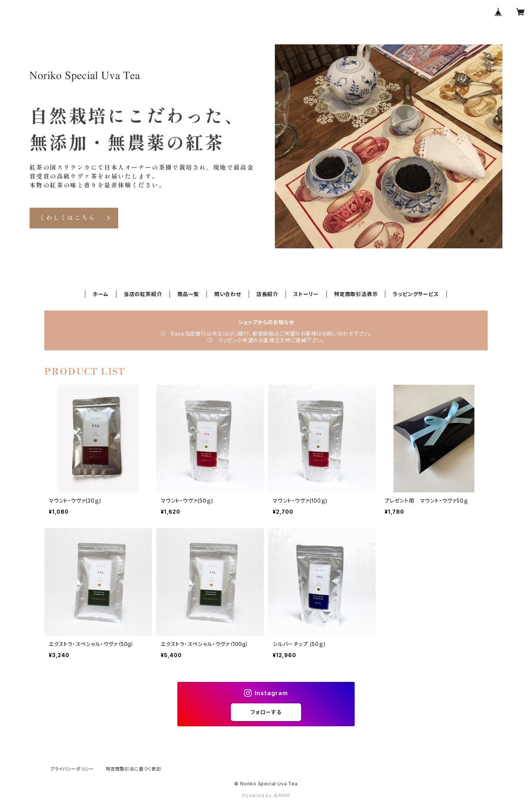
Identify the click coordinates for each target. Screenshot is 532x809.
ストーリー (306, 294)
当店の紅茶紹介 (143, 294)
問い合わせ (228, 294)
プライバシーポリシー (72, 769)
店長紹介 (267, 294)
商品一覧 (188, 294)
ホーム (100, 294)
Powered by (266, 796)
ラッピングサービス (416, 294)
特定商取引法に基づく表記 (133, 769)
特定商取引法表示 (356, 294)
